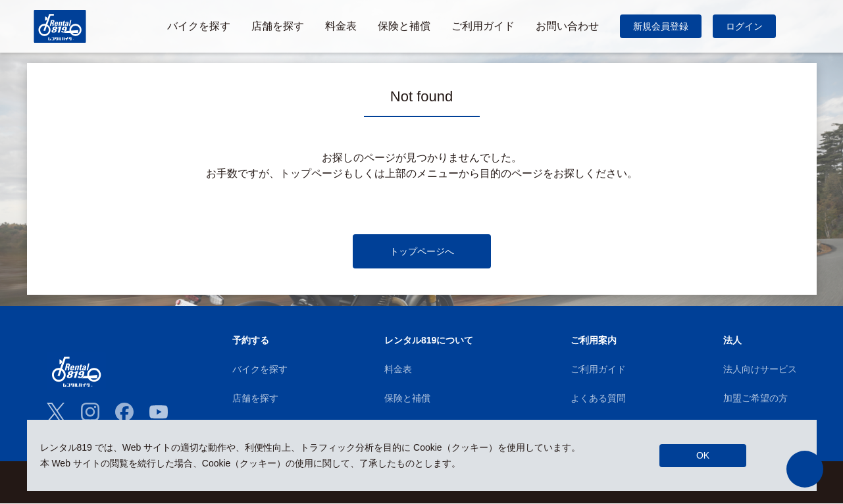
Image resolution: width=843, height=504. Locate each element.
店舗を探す (255, 398)
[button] (805, 469)
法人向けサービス (760, 369)
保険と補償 (407, 398)
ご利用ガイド (598, 369)
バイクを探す (260, 369)
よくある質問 (598, 398)
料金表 (398, 369)
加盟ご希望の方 (755, 398)
